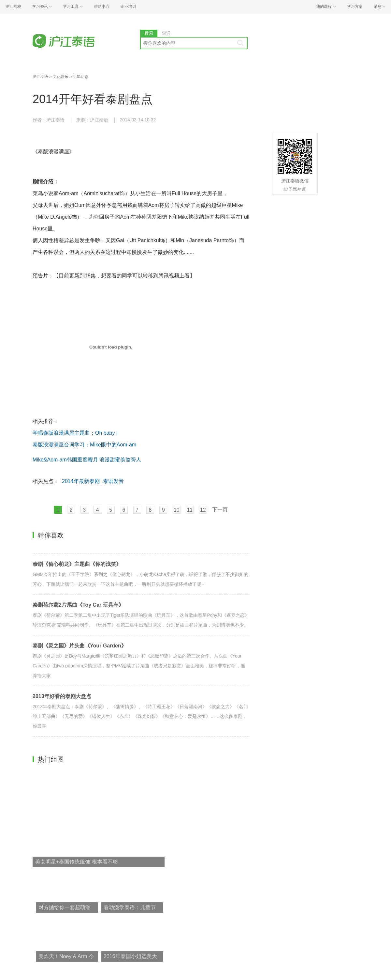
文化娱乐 (61, 77)
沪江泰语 (40, 77)
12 (203, 510)
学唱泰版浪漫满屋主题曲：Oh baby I (75, 433)
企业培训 (128, 7)
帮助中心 (102, 7)
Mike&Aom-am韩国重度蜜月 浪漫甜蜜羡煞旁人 (87, 460)
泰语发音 (113, 481)
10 (177, 510)
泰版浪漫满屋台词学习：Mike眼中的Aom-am (84, 445)
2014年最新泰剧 (81, 481)
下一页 (220, 510)
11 (190, 510)
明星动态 (80, 77)
